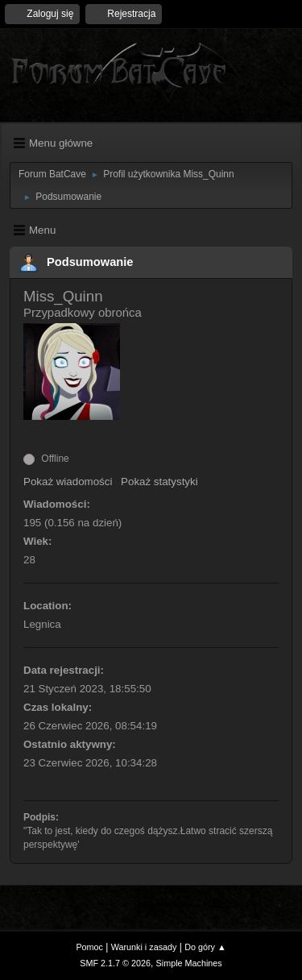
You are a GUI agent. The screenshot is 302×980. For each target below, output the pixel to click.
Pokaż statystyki (159, 482)
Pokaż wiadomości (68, 482)
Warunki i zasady (144, 947)
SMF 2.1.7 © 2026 (115, 963)
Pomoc (89, 947)
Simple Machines (189, 963)
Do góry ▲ (205, 947)
